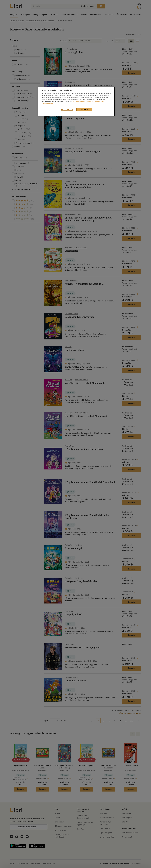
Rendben (84, 109)
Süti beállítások (67, 110)
